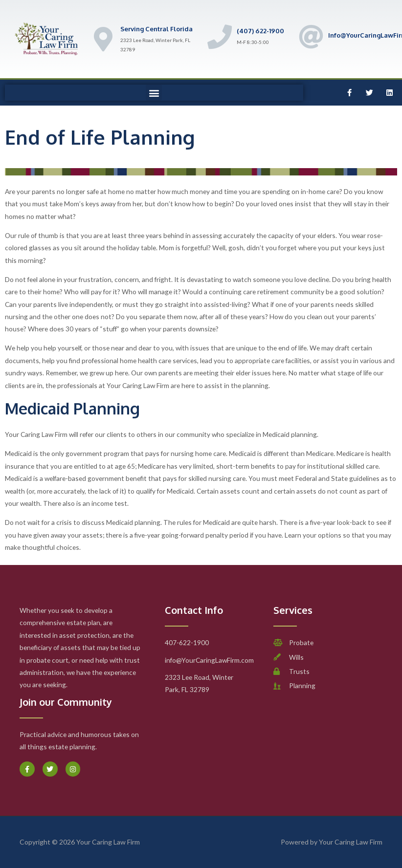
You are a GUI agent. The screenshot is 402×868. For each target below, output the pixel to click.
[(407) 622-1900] (220, 37)
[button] (154, 93)
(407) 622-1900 (260, 31)
